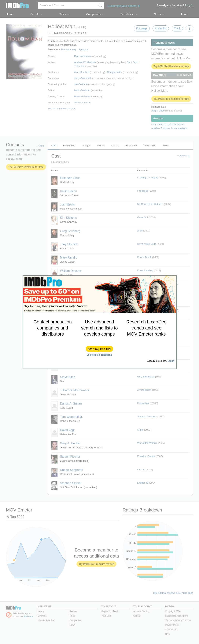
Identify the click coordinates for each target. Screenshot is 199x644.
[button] (100, 349)
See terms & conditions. (99, 355)
